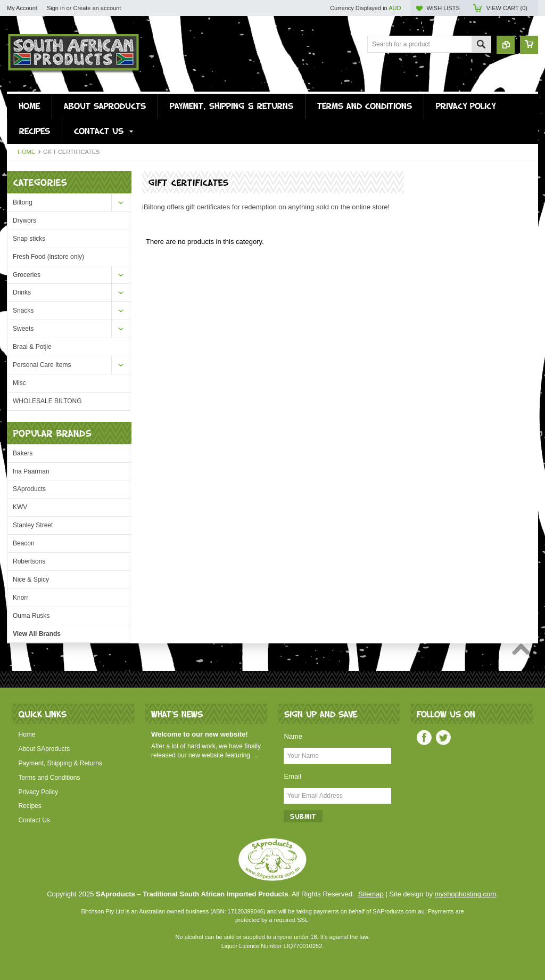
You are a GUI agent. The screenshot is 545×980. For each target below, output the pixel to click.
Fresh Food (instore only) (48, 257)
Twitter (443, 738)
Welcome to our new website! (200, 734)
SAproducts (29, 489)
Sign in (56, 8)
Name (293, 736)
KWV (20, 507)
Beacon (24, 543)
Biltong (23, 202)
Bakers (23, 453)
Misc (19, 383)
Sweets (23, 329)
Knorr (20, 598)
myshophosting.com (466, 894)
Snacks (23, 311)
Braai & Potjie (32, 347)
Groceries (27, 275)
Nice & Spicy (31, 579)
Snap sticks (29, 239)
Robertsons (29, 561)
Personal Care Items (42, 365)
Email (292, 776)
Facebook (424, 738)
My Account (22, 8)
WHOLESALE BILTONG (47, 401)
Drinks (22, 292)
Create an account (97, 8)
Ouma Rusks (31, 616)
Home (26, 152)
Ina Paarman (31, 471)
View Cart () (507, 8)
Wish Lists (443, 8)
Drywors (24, 220)
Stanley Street (33, 525)
